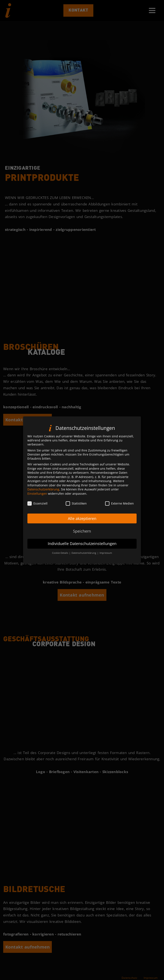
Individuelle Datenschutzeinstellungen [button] (82, 543)
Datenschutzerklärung (43, 489)
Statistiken (76, 503)
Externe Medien (119, 503)
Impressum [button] (106, 553)
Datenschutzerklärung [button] (84, 553)
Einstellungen (37, 494)
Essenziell (37, 503)
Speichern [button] (82, 531)
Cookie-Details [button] (60, 553)
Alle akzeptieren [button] (82, 518)
